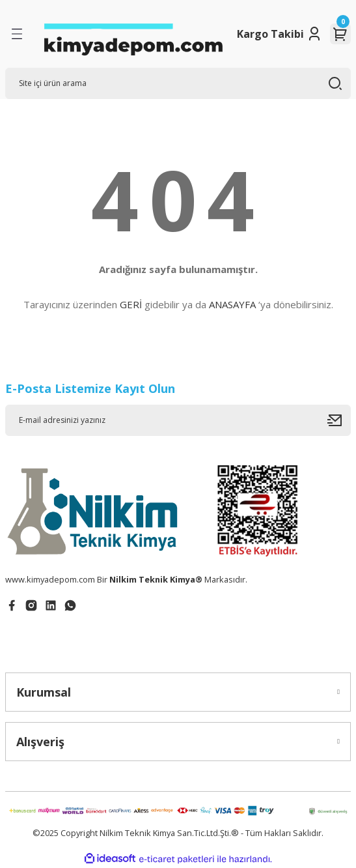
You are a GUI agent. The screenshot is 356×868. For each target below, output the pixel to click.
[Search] (178, 83)
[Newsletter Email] (178, 420)
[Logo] (133, 34)
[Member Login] (314, 34)
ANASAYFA (232, 304)
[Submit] (339, 420)
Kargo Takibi (270, 34)
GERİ (131, 304)
